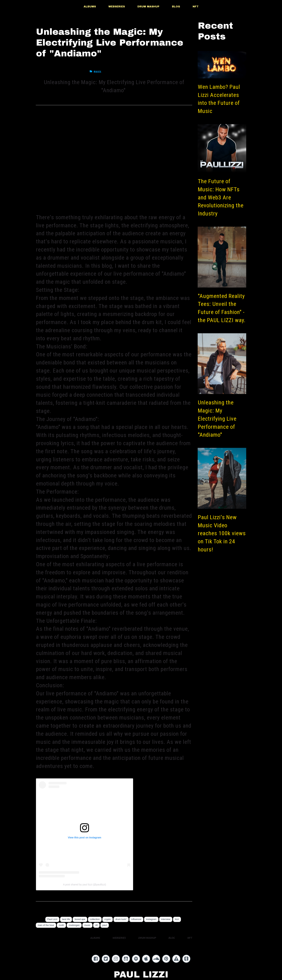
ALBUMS (90, 7)
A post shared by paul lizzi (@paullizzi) (84, 885)
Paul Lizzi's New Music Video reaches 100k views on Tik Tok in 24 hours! (222, 533)
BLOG (176, 7)
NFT (196, 7)
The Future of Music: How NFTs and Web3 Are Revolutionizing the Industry (221, 197)
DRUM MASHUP (148, 7)
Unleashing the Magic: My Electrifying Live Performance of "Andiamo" (217, 419)
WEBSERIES (117, 7)
